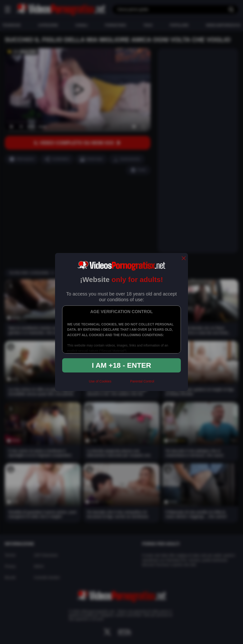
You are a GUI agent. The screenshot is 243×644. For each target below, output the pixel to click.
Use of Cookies (100, 381)
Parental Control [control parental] (142, 381)
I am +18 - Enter (121, 365)
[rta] (121, 383)
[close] (184, 259)
